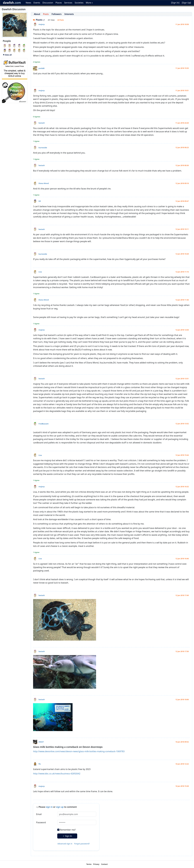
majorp (42, 24)
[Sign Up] (186, 3)
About (37, 14)
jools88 (42, 68)
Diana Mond (44, 183)
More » (89, 3)
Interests (69, 14)
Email (39, 814)
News (28, 3)
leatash (42, 123)
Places (59, 3)
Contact (104, 864)
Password (41, 822)
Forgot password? (82, 844)
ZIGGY (41, 742)
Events (37, 3)
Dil (40, 201)
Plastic (39, 20)
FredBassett (44, 424)
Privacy (96, 864)
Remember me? (68, 830)
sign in (49, 807)
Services (68, 3)
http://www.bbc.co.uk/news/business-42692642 (57, 774)
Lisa (40, 272)
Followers (57, 14)
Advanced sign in (65, 844)
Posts (46, 14)
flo (40, 764)
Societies (79, 3)
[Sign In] (175, 3)
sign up (60, 807)
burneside (43, 148)
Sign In (67, 836)
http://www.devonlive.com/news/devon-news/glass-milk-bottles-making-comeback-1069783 (79, 751)
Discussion (48, 3)
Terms (89, 864)
